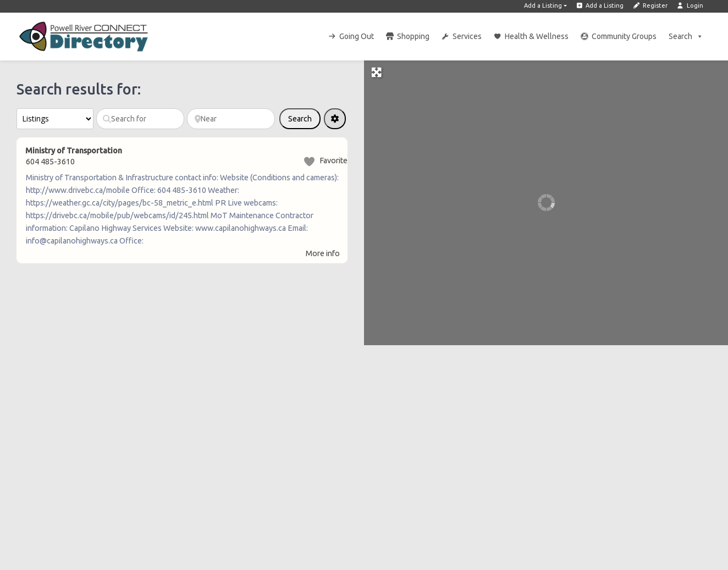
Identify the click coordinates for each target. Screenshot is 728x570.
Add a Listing (543, 5)
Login (690, 5)
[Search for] (140, 119)
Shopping (413, 36)
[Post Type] (55, 119)
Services (467, 36)
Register (650, 5)
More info (323, 253)
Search (686, 36)
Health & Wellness (537, 36)
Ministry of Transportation (74, 151)
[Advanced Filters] (335, 119)
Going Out (357, 36)
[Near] (231, 119)
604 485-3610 (50, 162)
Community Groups (624, 36)
